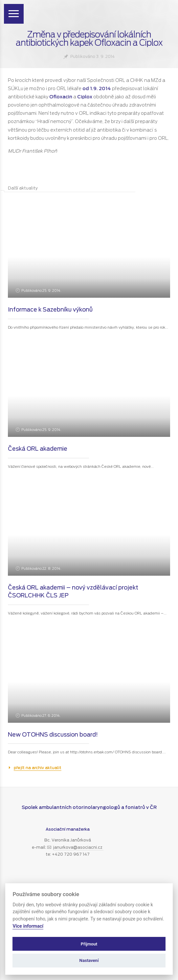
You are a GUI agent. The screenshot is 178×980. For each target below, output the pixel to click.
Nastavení (89, 960)
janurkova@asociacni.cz (78, 847)
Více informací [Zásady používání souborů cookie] (28, 926)
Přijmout (89, 944)
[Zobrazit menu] (14, 14)
